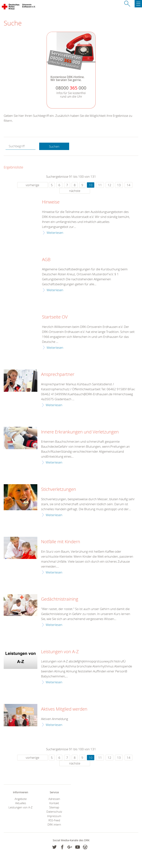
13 (119, 185)
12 (109, 185)
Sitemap (54, 807)
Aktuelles (21, 803)
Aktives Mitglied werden (64, 709)
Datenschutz (54, 812)
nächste (75, 191)
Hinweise (51, 202)
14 (129, 185)
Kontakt (54, 803)
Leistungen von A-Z (60, 652)
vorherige (32, 185)
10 (91, 185)
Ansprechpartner (58, 374)
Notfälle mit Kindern (61, 542)
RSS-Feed (54, 820)
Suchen (54, 146)
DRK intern (54, 825)
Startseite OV (55, 317)
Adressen (54, 799)
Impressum (54, 816)
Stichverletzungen (59, 489)
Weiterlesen (55, 233)
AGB (46, 260)
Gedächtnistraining (60, 599)
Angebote (21, 799)
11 (100, 185)
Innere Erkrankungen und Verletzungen (80, 432)
